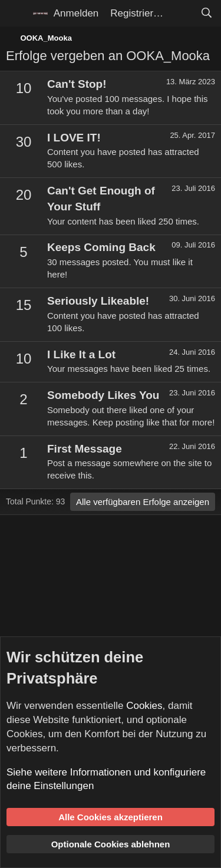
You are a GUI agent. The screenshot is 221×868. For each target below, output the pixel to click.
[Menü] (16, 14)
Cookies (144, 706)
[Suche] (206, 14)
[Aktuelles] (182, 14)
